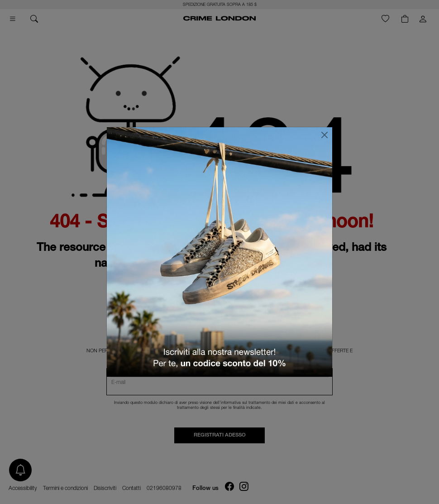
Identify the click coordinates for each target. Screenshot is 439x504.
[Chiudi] (324, 135)
